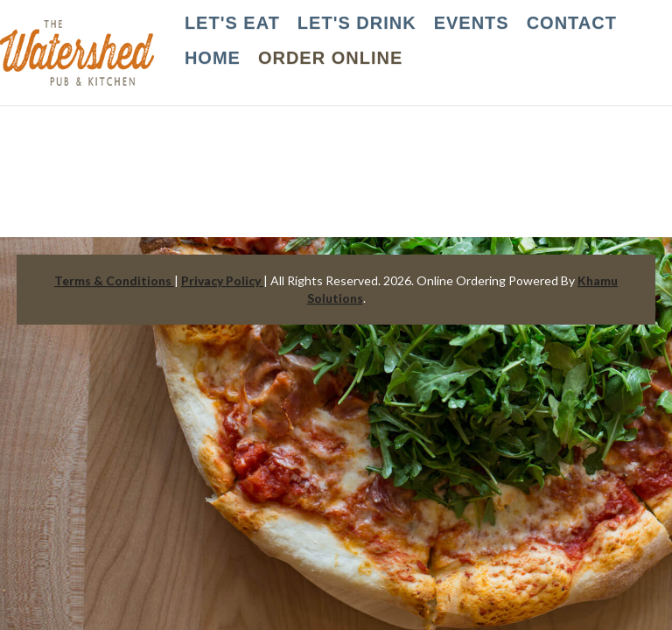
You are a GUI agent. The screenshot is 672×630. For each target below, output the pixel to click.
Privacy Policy (222, 280)
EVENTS (472, 23)
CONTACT (572, 23)
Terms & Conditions (114, 280)
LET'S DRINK (357, 23)
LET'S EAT (232, 23)
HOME (213, 58)
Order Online (330, 58)
